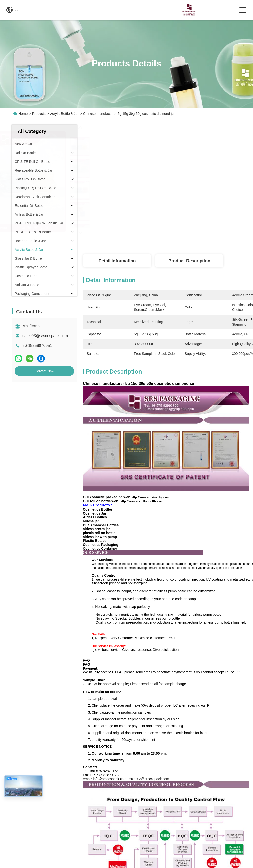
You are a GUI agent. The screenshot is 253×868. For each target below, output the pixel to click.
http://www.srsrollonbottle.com (142, 501)
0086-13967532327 (118, 10)
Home (23, 114)
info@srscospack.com (73, 10)
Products (39, 114)
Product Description (189, 261)
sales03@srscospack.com (45, 336)
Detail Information (117, 261)
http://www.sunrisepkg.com (150, 497)
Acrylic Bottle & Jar (64, 114)
